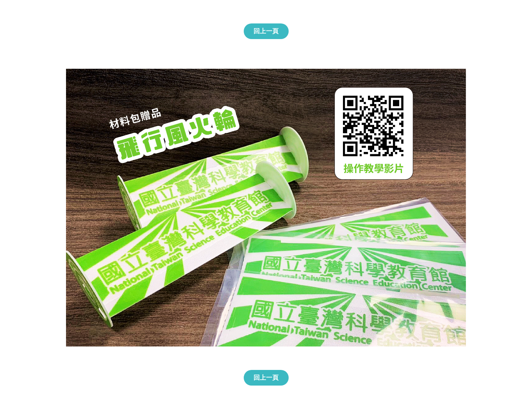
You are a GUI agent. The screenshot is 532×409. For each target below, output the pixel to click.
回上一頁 (266, 31)
